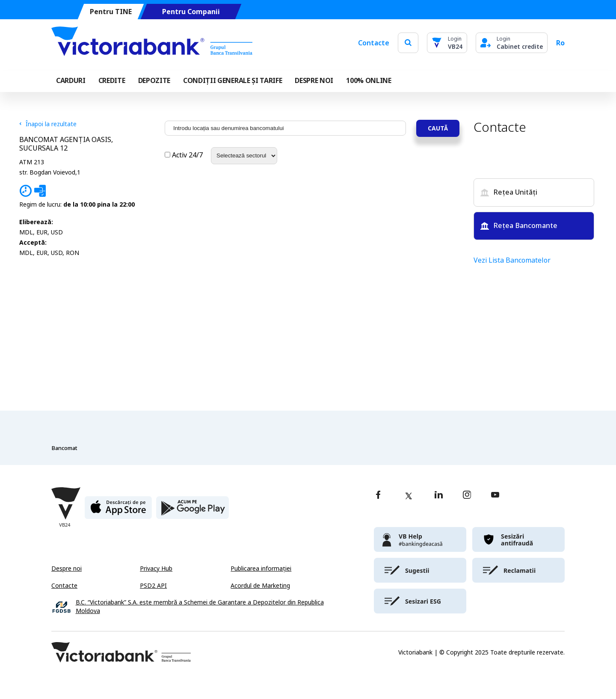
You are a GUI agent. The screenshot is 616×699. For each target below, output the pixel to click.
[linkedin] (439, 496)
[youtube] (495, 496)
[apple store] (118, 511)
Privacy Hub (156, 569)
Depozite (154, 80)
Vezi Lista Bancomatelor (512, 260)
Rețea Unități (509, 192)
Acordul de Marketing (260, 586)
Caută (438, 128)
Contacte (374, 43)
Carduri (71, 80)
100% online (369, 80)
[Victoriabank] (152, 43)
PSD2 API (153, 586)
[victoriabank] (420, 539)
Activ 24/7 (185, 155)
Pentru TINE (111, 12)
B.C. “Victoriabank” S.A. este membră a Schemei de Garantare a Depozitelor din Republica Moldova (200, 607)
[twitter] (409, 496)
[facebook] (378, 496)
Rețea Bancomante (519, 226)
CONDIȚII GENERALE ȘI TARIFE (232, 80)
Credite (112, 80)
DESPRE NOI (314, 80)
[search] (408, 43)
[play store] (192, 511)
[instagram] (467, 496)
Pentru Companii (191, 12)
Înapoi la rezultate (48, 124)
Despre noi (67, 569)
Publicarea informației (261, 569)
